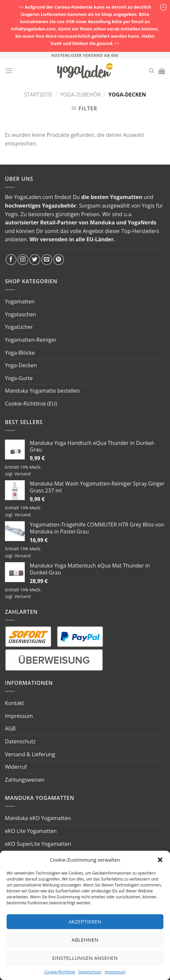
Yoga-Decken (21, 365)
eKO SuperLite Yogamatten (38, 844)
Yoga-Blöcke (20, 353)
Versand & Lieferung (30, 754)
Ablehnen (85, 940)
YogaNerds (142, 222)
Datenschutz (90, 972)
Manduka (102, 222)
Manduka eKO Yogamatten (38, 818)
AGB (10, 728)
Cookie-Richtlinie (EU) (31, 404)
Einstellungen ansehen (85, 958)
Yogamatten (126, 197)
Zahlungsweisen (25, 780)
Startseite (38, 95)
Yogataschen (21, 314)
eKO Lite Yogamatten (31, 831)
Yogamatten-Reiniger (31, 340)
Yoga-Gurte (19, 378)
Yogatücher (19, 327)
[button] (160, 860)
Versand (23, 474)
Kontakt (15, 703)
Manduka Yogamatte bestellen (42, 391)
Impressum (115, 972)
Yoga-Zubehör (80, 95)
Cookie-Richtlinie (60, 972)
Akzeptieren (85, 921)
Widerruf (16, 767)
